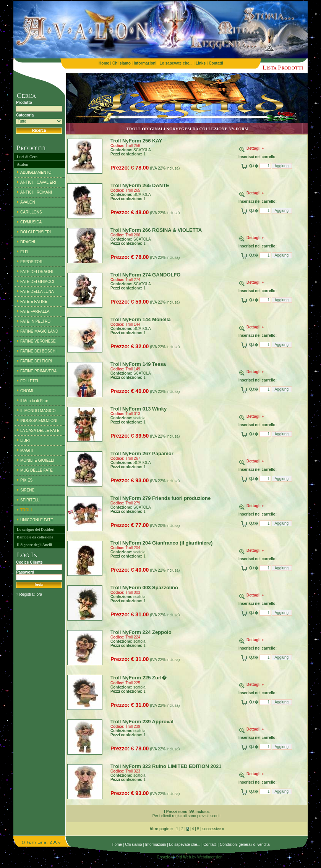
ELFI (24, 252)
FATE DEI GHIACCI (37, 282)
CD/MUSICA (31, 222)
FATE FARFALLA (35, 311)
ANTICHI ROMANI (36, 192)
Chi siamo (133, 845)
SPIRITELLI (30, 500)
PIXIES (26, 480)
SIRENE (27, 490)
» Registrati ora (29, 594)
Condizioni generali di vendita (245, 845)
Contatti (210, 845)
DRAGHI (28, 242)
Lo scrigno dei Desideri (36, 529)
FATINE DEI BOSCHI (38, 351)
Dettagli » (255, 148)
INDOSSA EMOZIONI (39, 421)
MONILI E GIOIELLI (37, 460)
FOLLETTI (29, 381)
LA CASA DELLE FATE (40, 431)
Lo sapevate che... (185, 845)
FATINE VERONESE (38, 341)
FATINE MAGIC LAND (39, 331)
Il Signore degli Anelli (34, 545)
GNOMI (27, 391)
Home (117, 845)
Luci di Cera (27, 157)
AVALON (28, 202)
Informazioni (156, 845)
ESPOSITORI (32, 262)
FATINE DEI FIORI (36, 361)
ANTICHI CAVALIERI (38, 182)
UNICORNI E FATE (37, 520)
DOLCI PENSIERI (36, 232)
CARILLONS (31, 212)
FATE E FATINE (34, 301)
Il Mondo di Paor (34, 401)
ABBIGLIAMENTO (36, 172)
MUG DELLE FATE (36, 470)
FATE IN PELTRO (35, 321)
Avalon (23, 164)
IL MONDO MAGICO (38, 411)
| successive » (212, 829)
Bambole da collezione (35, 537)
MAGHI (27, 450)
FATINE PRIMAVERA (38, 371)
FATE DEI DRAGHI (36, 272)
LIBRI (25, 440)
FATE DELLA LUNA (37, 292)
